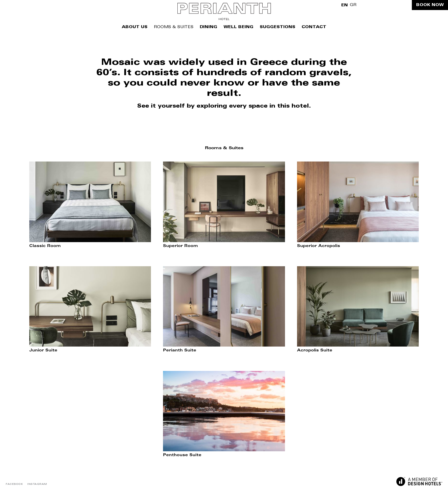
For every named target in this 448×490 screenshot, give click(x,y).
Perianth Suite (180, 351)
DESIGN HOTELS (419, 481)
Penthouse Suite (182, 455)
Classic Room (45, 246)
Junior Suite (43, 351)
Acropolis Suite (315, 351)
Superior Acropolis (319, 246)
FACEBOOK (14, 484)
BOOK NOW (430, 5)
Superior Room (180, 246)
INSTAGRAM (37, 484)
